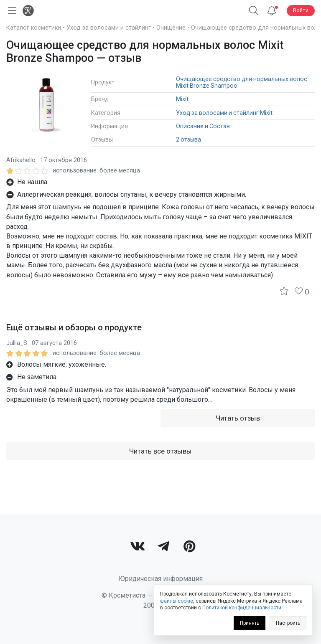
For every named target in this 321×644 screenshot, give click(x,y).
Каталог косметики (34, 28)
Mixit (182, 99)
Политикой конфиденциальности (242, 608)
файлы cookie (177, 601)
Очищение (171, 28)
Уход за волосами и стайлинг (109, 28)
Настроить (288, 623)
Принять (250, 623)
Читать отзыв (238, 418)
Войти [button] (301, 10)
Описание (190, 126)
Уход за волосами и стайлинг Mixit (224, 113)
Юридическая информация (161, 579)
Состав (220, 126)
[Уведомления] (272, 11)
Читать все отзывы (160, 451)
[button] (254, 11)
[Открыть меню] (10, 11)
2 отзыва (189, 139)
